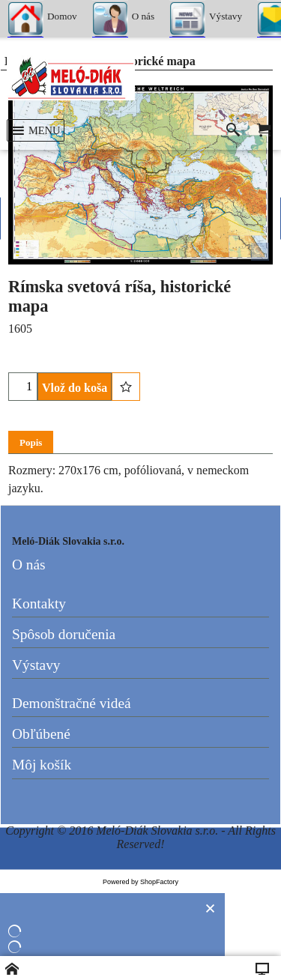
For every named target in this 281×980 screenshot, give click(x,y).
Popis (31, 442)
